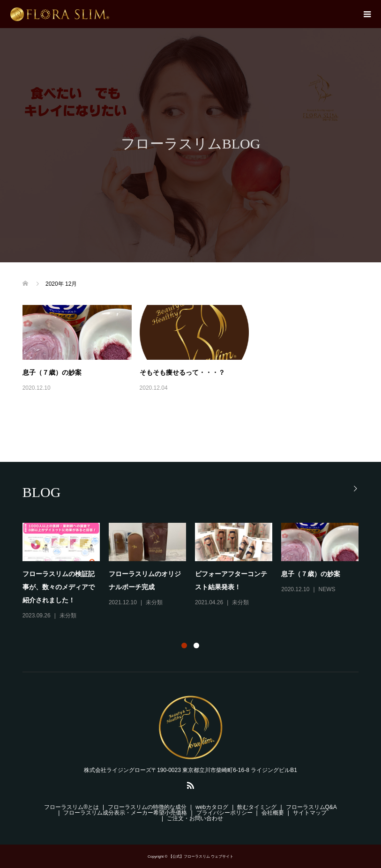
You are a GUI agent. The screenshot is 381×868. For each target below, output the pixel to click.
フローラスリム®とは (71, 807)
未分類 (68, 616)
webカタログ (212, 807)
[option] (195, 572)
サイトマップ (310, 813)
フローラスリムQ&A (311, 807)
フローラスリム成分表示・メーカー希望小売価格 (125, 813)
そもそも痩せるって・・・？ (182, 373)
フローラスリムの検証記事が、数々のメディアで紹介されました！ (59, 587)
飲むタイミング (257, 807)
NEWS (327, 589)
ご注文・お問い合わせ (195, 818)
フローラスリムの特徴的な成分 (147, 807)
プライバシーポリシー (224, 813)
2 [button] (196, 645)
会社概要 (273, 813)
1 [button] (184, 645)
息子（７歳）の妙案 (52, 373)
